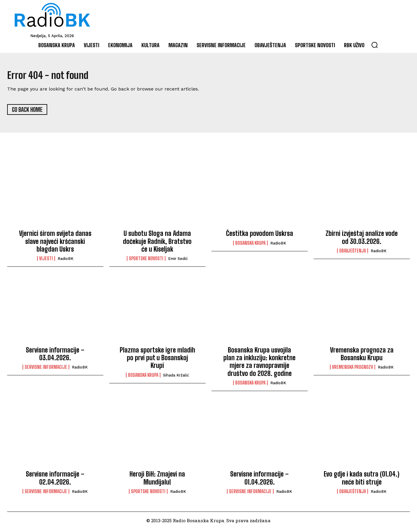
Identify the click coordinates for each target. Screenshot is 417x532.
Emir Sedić (178, 262)
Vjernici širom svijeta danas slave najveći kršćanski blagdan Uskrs (55, 244)
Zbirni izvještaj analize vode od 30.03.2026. (362, 240)
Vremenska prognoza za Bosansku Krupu (362, 356)
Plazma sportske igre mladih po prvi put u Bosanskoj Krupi (157, 361)
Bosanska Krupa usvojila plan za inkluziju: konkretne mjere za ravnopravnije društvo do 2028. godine (259, 364)
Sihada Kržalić (176, 378)
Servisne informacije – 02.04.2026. (55, 481)
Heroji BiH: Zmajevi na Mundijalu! (157, 481)
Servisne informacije (46, 370)
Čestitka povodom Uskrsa (260, 236)
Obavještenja (353, 254)
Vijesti (46, 261)
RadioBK (65, 262)
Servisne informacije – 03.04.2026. (55, 356)
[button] (375, 45)
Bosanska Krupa (250, 246)
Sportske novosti (146, 261)
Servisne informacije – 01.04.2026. (259, 481)
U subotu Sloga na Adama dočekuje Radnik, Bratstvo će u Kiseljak (157, 244)
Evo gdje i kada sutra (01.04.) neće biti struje (362, 481)
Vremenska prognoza (353, 370)
